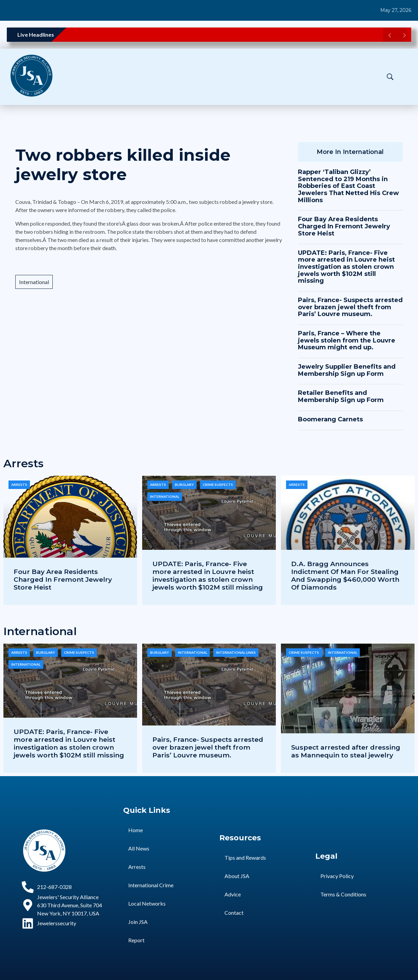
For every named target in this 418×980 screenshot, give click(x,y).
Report (136, 940)
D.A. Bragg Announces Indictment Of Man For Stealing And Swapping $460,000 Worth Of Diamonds (345, 575)
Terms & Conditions (343, 894)
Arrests (19, 485)
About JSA (237, 876)
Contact (234, 913)
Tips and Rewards (245, 857)
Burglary (184, 485)
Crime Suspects (218, 485)
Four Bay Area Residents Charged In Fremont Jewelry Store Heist (344, 226)
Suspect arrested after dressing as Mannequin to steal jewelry (346, 751)
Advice (233, 894)
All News (139, 848)
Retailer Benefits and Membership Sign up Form (341, 396)
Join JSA (138, 922)
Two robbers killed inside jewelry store (123, 165)
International (34, 282)
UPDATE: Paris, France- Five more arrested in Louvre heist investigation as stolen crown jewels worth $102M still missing (346, 267)
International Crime (151, 885)
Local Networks (147, 903)
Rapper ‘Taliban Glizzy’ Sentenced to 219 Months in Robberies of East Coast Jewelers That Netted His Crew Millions (348, 186)
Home (136, 830)
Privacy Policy (337, 876)
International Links (236, 652)
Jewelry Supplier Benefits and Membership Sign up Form (347, 370)
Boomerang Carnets (330, 419)
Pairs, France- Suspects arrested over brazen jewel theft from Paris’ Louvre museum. (350, 307)
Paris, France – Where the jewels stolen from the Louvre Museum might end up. (347, 340)
